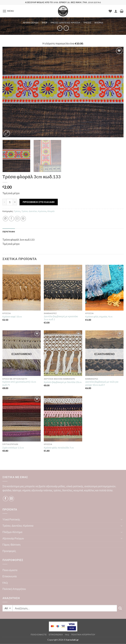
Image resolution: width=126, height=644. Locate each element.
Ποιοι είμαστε (10, 570)
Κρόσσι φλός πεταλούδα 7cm (59, 448)
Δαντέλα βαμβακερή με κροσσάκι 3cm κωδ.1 (61, 318)
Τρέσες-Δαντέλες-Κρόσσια (65, 23)
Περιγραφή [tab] (9, 232)
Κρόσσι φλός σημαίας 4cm (99, 317)
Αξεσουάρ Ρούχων (13, 538)
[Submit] (120, 608)
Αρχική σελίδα (31, 23)
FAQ (5, 583)
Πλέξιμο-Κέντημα (12, 532)
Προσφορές (9, 551)
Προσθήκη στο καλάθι (39, 202)
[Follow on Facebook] (5, 499)
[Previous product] (66, 28)
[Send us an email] (11, 499)
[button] (8, 11)
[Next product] (60, 28)
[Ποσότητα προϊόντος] (10, 202)
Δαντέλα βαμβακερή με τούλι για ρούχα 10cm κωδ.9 (102, 383)
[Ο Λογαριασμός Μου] (116, 11)
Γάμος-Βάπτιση (11, 545)
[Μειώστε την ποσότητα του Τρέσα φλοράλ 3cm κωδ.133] (4, 202)
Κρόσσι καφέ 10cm (12, 317)
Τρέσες (87, 23)
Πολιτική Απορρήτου (14, 589)
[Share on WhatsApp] (5, 219)
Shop (45, 23)
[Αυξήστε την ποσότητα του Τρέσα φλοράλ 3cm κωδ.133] (15, 202)
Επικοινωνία (10, 576)
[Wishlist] (110, 11)
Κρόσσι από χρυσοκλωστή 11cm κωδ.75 (19, 383)
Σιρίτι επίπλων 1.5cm (13, 448)
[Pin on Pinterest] (23, 219)
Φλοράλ (99, 23)
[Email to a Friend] (17, 219)
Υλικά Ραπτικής (11, 519)
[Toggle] (122, 519)
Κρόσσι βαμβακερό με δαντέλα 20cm (63, 382)
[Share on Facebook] (11, 219)
